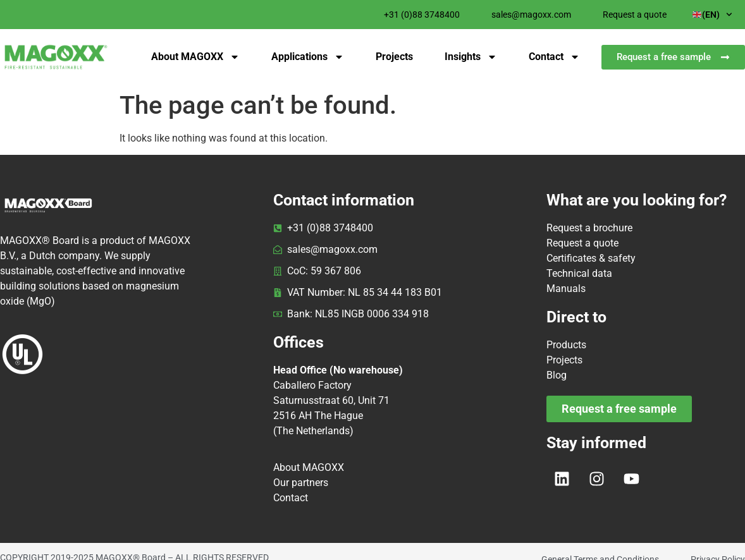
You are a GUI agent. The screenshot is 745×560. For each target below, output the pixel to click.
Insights (471, 57)
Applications (308, 57)
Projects (394, 57)
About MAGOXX (195, 57)
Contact (554, 57)
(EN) (712, 15)
